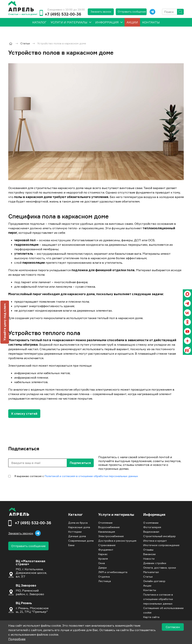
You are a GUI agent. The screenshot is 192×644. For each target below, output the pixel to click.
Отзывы (148, 550)
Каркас (103, 554)
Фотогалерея (152, 527)
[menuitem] (39, 22)
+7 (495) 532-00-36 (63, 14)
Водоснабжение (109, 527)
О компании (151, 523)
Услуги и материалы (69, 22)
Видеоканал (151, 532)
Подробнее (17, 639)
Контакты (151, 22)
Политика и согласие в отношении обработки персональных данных (158, 599)
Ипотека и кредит (155, 541)
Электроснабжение (111, 536)
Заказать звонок (101, 12)
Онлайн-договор (154, 581)
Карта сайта (151, 617)
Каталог (75, 515)
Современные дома (81, 541)
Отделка (104, 577)
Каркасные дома (79, 527)
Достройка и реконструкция (117, 541)
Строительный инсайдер (159, 536)
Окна (102, 563)
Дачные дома (77, 536)
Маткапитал (151, 572)
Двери (102, 568)
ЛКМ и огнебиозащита (113, 572)
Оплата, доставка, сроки (160, 568)
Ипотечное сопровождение (161, 545)
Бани (71, 545)
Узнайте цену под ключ (5, 322)
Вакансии (149, 554)
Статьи (148, 577)
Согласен (173, 627)
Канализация (107, 532)
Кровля (103, 559)
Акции (132, 22)
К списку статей (24, 414)
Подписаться (80, 463)
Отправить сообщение (132, 12)
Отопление (105, 523)
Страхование (107, 545)
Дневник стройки (155, 563)
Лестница (105, 581)
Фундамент (106, 550)
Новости (149, 559)
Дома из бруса (78, 523)
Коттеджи (75, 532)
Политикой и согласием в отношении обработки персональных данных (91, 476)
